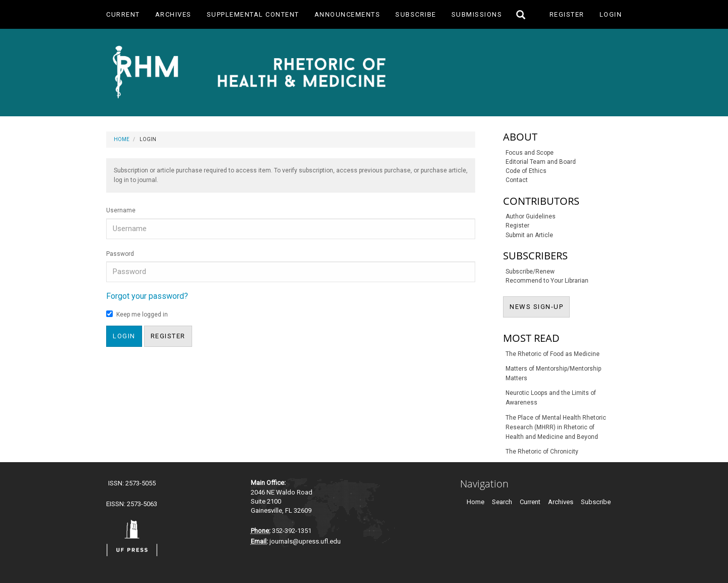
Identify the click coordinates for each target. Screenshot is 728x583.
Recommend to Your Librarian (547, 281)
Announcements (348, 14)
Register (567, 14)
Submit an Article (529, 235)
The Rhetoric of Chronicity (542, 452)
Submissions (477, 14)
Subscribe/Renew (530, 272)
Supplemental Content (253, 14)
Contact (517, 180)
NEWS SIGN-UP (540, 306)
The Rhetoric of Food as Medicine (553, 354)
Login (611, 14)
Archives (173, 14)
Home (122, 139)
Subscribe (416, 14)
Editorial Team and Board (541, 162)
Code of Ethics (526, 171)
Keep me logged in (137, 314)
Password (120, 254)
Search (502, 502)
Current (123, 14)
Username (121, 210)
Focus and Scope (530, 153)
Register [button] (168, 336)
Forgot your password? (147, 296)
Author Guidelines (531, 216)
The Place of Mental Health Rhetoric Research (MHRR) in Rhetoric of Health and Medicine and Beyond (556, 427)
